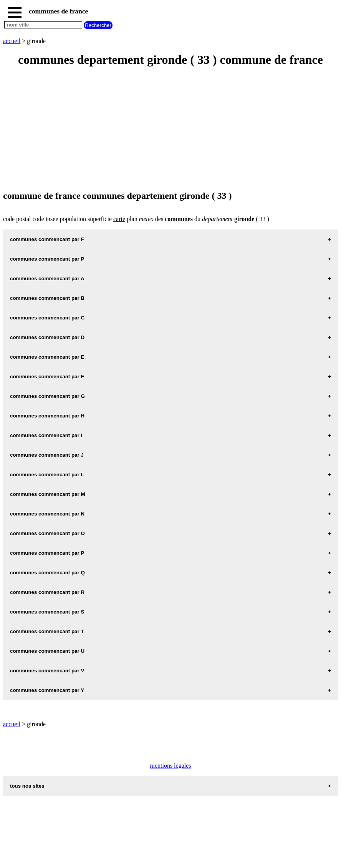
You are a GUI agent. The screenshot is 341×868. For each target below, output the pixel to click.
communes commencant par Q (47, 573)
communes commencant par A (47, 279)
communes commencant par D (47, 337)
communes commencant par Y (47, 690)
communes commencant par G (47, 396)
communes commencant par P (47, 259)
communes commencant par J (47, 455)
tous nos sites (27, 786)
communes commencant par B (47, 298)
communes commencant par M (48, 494)
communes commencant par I (46, 435)
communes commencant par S (47, 612)
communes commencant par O (47, 533)
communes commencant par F (47, 239)
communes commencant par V (47, 671)
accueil (12, 41)
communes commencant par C (47, 318)
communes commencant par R (47, 592)
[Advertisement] (170, 129)
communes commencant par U (47, 651)
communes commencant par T (47, 631)
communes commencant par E (47, 357)
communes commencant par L (47, 475)
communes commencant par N (47, 514)
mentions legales (170, 766)
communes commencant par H (47, 416)
